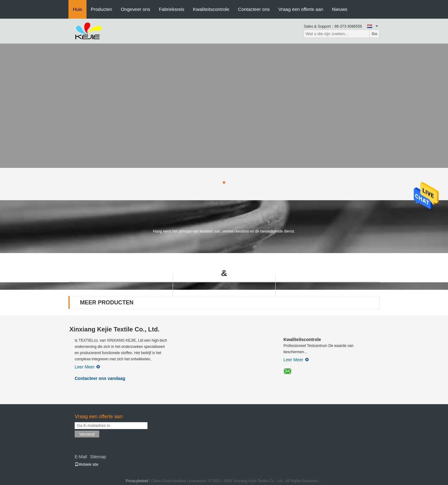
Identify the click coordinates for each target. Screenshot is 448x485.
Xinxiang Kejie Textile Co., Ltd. (114, 329)
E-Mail (81, 457)
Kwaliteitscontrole (211, 9)
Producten (101, 9)
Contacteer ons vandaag (100, 378)
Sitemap (98, 457)
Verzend (87, 434)
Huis (77, 9)
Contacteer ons (254, 9)
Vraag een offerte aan (301, 9)
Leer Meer (87, 367)
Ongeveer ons (135, 9)
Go (374, 34)
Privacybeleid (137, 481)
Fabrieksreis (172, 9)
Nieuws (340, 9)
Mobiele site (86, 464)
